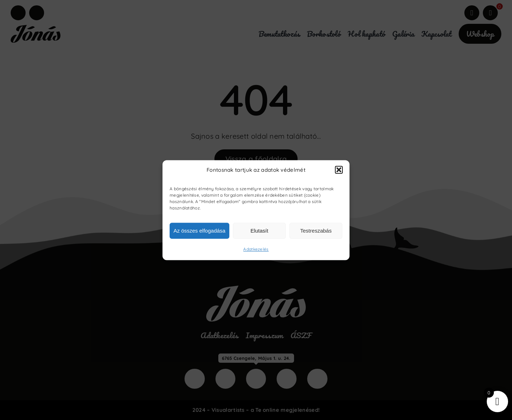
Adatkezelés (256, 249)
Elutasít (259, 231)
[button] (339, 170)
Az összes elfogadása (199, 231)
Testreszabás (316, 231)
